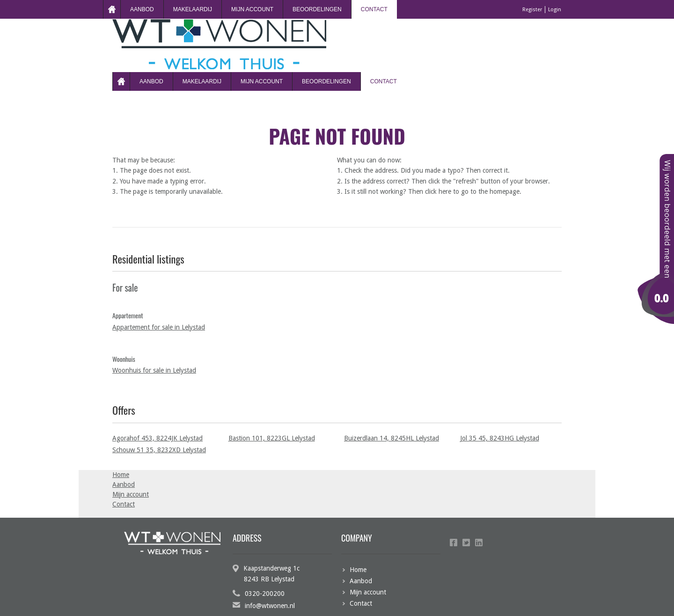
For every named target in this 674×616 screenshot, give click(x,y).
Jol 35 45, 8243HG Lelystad (500, 438)
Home (112, 9)
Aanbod (142, 9)
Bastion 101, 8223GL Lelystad (272, 438)
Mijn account (252, 9)
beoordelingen (317, 9)
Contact (374, 9)
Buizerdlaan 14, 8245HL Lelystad (392, 438)
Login (555, 10)
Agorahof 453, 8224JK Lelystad (158, 438)
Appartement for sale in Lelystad (159, 327)
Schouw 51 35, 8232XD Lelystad (159, 450)
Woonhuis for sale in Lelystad (154, 370)
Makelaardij (193, 9)
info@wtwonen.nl (270, 606)
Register (532, 10)
